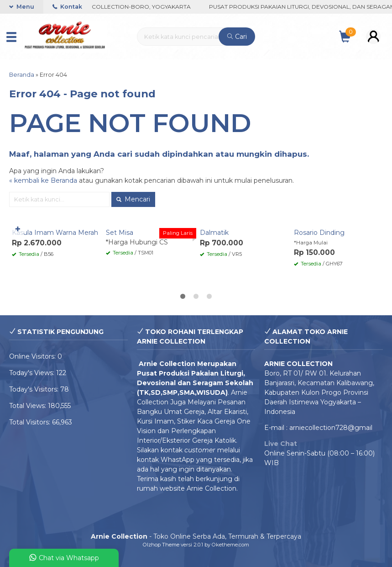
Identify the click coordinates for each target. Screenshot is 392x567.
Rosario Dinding (319, 233)
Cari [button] (237, 37)
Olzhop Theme (161, 545)
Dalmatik (214, 233)
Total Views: (29, 406)
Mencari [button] (133, 199)
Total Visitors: (31, 422)
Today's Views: (33, 373)
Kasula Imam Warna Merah (55, 233)
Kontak (67, 7)
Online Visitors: (33, 356)
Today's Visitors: (35, 389)
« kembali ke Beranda (43, 180)
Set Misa (120, 233)
